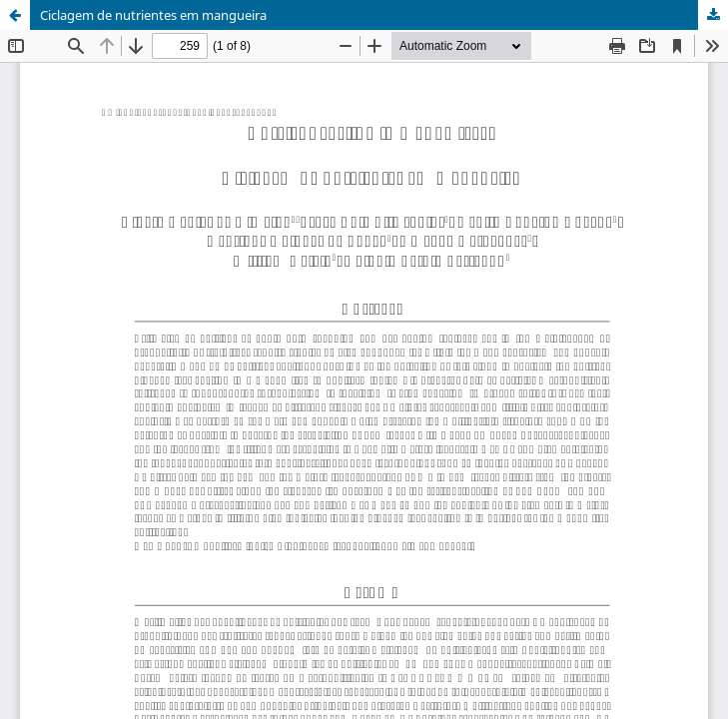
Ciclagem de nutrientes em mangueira (153, 15)
